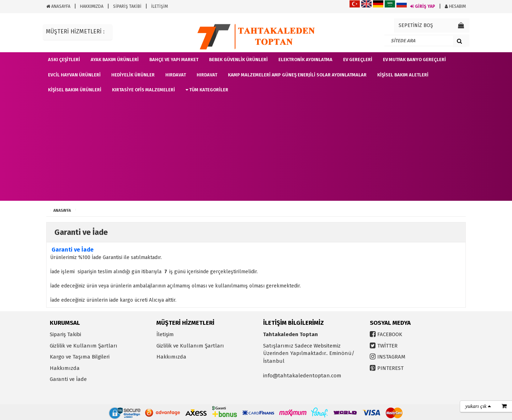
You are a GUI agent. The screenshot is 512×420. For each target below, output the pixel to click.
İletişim (165, 334)
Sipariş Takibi (65, 334)
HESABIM (455, 6)
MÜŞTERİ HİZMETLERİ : (75, 31)
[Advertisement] (256, 151)
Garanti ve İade (68, 379)
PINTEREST (390, 368)
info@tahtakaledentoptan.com (302, 376)
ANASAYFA (58, 6)
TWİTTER (387, 346)
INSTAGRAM (391, 357)
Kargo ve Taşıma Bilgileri (80, 357)
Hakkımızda (65, 368)
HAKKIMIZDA (92, 6)
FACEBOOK (390, 334)
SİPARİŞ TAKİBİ (127, 6)
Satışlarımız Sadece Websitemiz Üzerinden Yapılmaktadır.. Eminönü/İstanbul (309, 353)
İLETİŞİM (159, 6)
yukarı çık (478, 406)
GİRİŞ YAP (423, 6)
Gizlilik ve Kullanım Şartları (84, 346)
